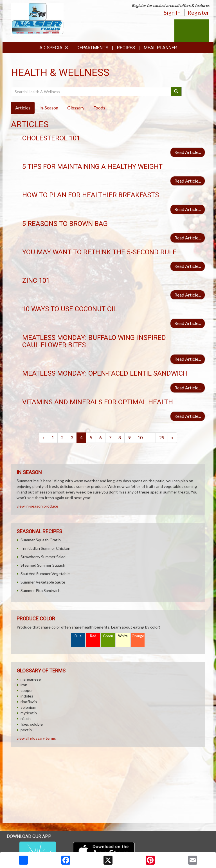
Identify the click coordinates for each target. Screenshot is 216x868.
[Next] (172, 438)
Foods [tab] (99, 108)
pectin (26, 730)
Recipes (126, 48)
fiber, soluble (32, 724)
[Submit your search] (176, 91)
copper (27, 690)
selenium (28, 707)
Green (108, 636)
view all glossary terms (36, 738)
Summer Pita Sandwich (40, 590)
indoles (27, 696)
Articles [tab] (23, 108)
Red (93, 636)
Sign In (172, 12)
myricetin (29, 713)
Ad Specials (54, 48)
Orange (138, 636)
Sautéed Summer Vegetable (45, 574)
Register (198, 12)
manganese (31, 679)
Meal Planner (160, 48)
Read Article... (188, 152)
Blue (78, 636)
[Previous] (43, 438)
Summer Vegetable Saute (43, 582)
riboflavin (29, 702)
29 (162, 437)
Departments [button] (92, 48)
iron (24, 685)
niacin (26, 718)
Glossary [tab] (76, 108)
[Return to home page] (37, 18)
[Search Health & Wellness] (91, 91)
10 (140, 437)
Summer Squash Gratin (41, 540)
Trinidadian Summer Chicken (45, 548)
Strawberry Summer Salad (43, 557)
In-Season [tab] (49, 108)
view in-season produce (37, 506)
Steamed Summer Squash (43, 565)
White (123, 636)
